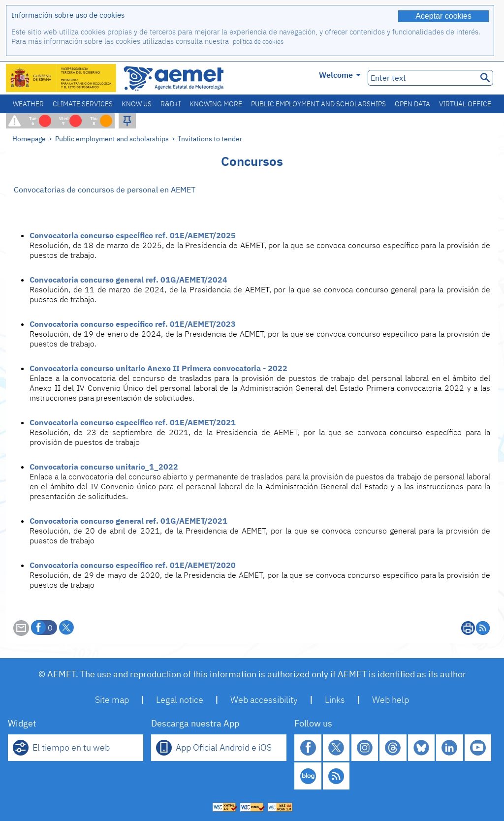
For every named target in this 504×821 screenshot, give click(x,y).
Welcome (340, 75)
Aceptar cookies (443, 16)
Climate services (83, 104)
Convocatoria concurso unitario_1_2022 (104, 467)
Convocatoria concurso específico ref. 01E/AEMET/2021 (133, 422)
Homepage (29, 139)
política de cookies (258, 42)
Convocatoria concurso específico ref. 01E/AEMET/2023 (133, 324)
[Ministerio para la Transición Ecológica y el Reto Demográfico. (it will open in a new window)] (62, 78)
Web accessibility (264, 700)
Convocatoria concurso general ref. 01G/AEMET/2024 (128, 280)
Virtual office (465, 104)
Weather (28, 104)
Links (335, 700)
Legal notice (180, 700)
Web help (391, 700)
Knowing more (216, 104)
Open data (412, 104)
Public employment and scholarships (318, 104)
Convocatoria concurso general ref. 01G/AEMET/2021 (128, 521)
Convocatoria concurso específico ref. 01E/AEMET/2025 (133, 235)
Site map (112, 700)
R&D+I (171, 104)
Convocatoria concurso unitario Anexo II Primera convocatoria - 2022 (158, 368)
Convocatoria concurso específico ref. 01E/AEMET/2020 (133, 565)
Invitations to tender (210, 139)
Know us (137, 104)
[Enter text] (422, 78)
